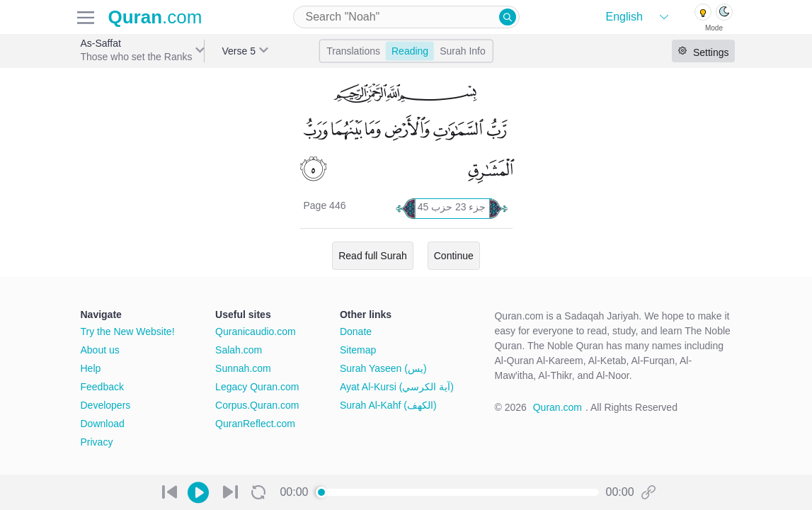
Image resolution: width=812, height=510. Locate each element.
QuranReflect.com (255, 424)
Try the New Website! (128, 331)
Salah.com (239, 350)
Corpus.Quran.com (257, 405)
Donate (356, 331)
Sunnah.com (243, 368)
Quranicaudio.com (256, 331)
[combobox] (406, 17)
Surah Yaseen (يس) (383, 368)
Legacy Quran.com (257, 387)
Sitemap (358, 350)
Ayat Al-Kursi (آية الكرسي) (397, 387)
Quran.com (557, 407)
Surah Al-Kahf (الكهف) (388, 405)
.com (155, 17)
